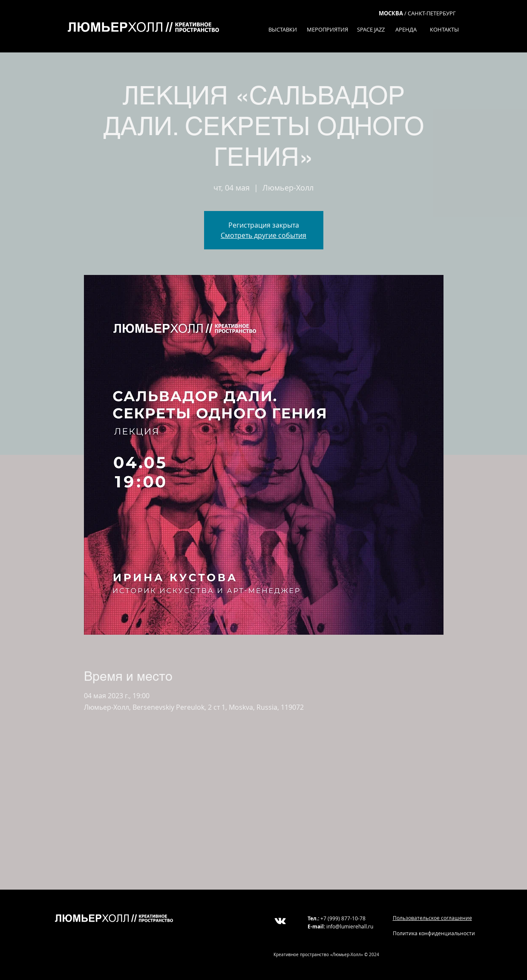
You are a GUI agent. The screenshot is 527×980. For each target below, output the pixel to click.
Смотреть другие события (263, 235)
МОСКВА (391, 13)
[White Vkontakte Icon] (280, 921)
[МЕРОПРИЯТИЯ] (328, 29)
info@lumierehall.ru (350, 926)
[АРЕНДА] (406, 29)
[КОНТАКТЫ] (445, 29)
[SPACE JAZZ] (371, 29)
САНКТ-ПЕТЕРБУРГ (432, 13)
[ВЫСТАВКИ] (283, 29)
